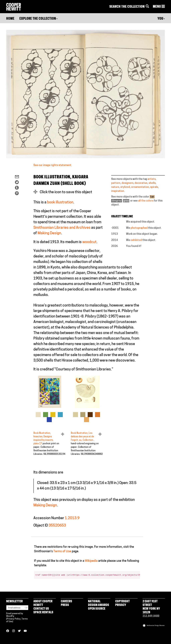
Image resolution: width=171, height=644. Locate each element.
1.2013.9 (72, 518)
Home (10, 19)
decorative (141, 183)
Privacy (121, 605)
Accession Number (49, 518)
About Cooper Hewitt (43, 603)
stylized (125, 187)
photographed (139, 228)
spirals (154, 187)
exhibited (136, 240)
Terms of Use (62, 551)
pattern (116, 183)
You (161, 19)
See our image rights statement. (53, 165)
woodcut (89, 242)
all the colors (146, 201)
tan (152, 197)
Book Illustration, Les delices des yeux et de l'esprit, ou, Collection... (83, 437)
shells (152, 183)
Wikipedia (91, 561)
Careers (66, 602)
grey (126, 201)
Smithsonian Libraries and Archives (62, 228)
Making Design (49, 233)
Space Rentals (43, 613)
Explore (38, 19)
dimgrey (117, 201)
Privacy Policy (14, 619)
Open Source (97, 609)
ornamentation (140, 187)
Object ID (41, 526)
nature (115, 187)
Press (65, 605)
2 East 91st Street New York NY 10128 (151, 607)
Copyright (122, 602)
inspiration (118, 191)
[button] (159, 7)
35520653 (57, 526)
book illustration (60, 202)
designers (127, 183)
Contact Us (41, 609)
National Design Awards (99, 603)
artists (152, 179)
